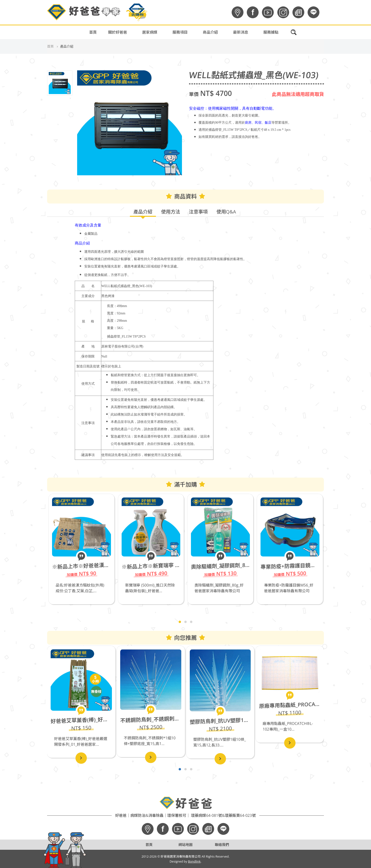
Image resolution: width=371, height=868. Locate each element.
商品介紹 (210, 32)
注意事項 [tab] (198, 212)
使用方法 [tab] (171, 212)
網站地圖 (185, 845)
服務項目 (180, 32)
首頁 (93, 32)
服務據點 (271, 32)
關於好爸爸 (118, 32)
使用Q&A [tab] (226, 212)
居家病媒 (150, 32)
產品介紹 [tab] (143, 212)
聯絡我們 (222, 845)
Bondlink (194, 861)
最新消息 (241, 32)
